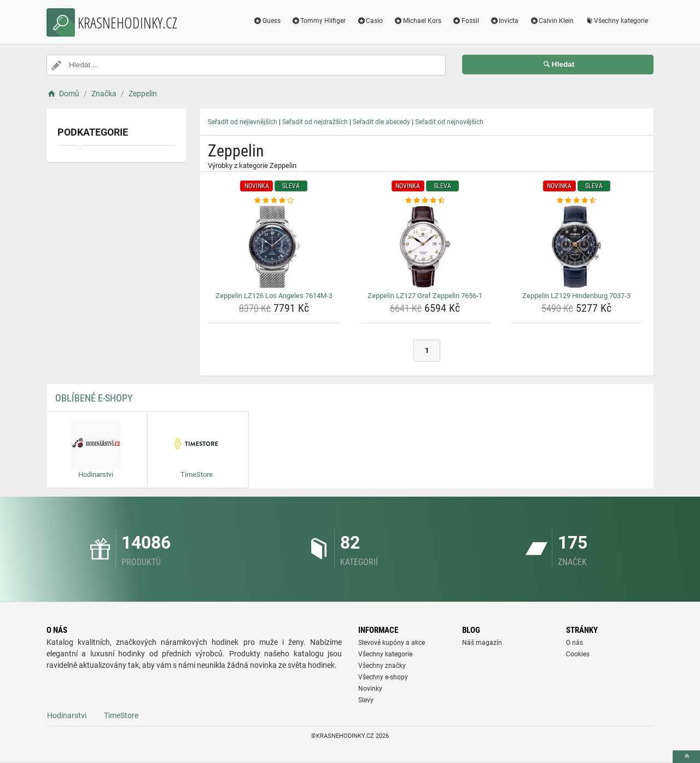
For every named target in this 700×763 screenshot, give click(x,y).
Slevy (366, 700)
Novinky (370, 689)
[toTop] (686, 757)
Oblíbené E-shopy (94, 398)
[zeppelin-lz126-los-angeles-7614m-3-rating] (274, 201)
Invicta (504, 21)
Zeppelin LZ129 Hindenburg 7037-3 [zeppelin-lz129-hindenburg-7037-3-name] (576, 296)
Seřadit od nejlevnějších (243, 122)
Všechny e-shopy (383, 677)
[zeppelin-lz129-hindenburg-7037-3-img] (576, 247)
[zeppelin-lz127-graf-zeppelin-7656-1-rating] (425, 201)
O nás (574, 643)
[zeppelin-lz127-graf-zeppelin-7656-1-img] (425, 247)
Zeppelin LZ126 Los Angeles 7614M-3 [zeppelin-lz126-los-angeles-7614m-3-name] (274, 296)
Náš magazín (482, 643)
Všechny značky (382, 666)
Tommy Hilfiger (319, 21)
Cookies (578, 654)
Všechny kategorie (616, 21)
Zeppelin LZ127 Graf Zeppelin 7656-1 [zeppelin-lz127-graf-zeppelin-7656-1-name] (425, 296)
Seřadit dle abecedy (381, 122)
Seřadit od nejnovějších (449, 122)
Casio (370, 21)
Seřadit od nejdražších (315, 122)
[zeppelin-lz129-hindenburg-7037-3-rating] (576, 201)
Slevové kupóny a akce (392, 643)
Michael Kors (418, 21)
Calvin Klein (552, 21)
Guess (267, 21)
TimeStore (121, 715)
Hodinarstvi (67, 715)
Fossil (466, 21)
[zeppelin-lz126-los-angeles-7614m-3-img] (274, 247)
